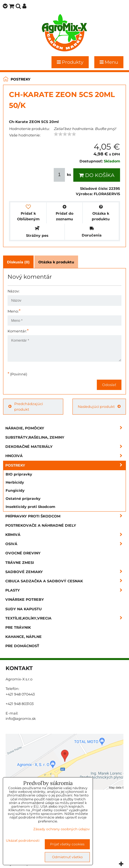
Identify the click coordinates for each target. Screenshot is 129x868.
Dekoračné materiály (66, 447)
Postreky (66, 465)
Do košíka (97, 175)
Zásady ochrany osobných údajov (62, 829)
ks (63, 175)
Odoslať (109, 385)
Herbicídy (15, 482)
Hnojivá (66, 456)
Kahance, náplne (24, 637)
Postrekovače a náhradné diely (41, 525)
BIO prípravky (19, 474)
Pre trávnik (18, 627)
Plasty (66, 590)
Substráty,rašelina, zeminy (35, 437)
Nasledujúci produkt (99, 407)
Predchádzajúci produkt (26, 406)
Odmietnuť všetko (67, 857)
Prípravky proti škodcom (66, 516)
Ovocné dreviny (23, 553)
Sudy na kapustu (24, 609)
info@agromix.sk (21, 719)
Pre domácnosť (22, 646)
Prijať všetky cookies (67, 844)
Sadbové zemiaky (66, 572)
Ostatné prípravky (23, 499)
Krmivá (66, 535)
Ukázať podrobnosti (23, 840)
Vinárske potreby (25, 599)
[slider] (65, 134)
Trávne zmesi (20, 563)
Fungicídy (15, 490)
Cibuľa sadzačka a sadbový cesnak (66, 581)
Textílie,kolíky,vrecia (66, 618)
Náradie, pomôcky (66, 428)
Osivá (66, 544)
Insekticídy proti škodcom (30, 507)
